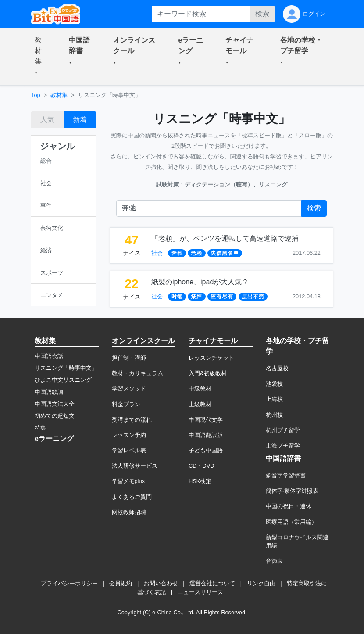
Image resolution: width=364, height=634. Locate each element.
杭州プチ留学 (283, 430)
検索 (262, 14)
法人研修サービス (135, 466)
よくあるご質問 (132, 497)
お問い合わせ (161, 583)
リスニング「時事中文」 (66, 368)
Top (36, 95)
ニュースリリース (200, 592)
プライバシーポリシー (69, 583)
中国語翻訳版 (206, 435)
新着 (80, 120)
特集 (40, 428)
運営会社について (212, 583)
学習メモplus (128, 481)
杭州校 (274, 415)
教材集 (59, 95)
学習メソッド (129, 389)
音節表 (274, 561)
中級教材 (200, 389)
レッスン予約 (129, 435)
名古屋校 (277, 368)
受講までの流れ (132, 420)
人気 (47, 120)
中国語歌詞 (49, 392)
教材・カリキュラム (137, 373)
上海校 (274, 399)
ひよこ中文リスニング (63, 380)
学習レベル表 (129, 450)
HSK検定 (200, 481)
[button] (41, 57)
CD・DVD (202, 466)
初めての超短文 (55, 416)
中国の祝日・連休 (289, 506)
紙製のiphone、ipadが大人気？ (200, 282)
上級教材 (200, 404)
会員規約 (121, 583)
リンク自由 (261, 583)
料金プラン (126, 404)
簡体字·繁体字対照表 (292, 491)
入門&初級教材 (208, 373)
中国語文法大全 (55, 404)
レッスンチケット (211, 358)
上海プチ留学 (283, 446)
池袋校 (274, 384)
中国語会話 (49, 356)
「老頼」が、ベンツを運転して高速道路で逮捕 (225, 238)
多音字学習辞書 (286, 475)
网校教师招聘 (129, 512)
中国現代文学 (206, 420)
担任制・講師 (129, 358)
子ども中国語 (206, 450)
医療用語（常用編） (291, 522)
